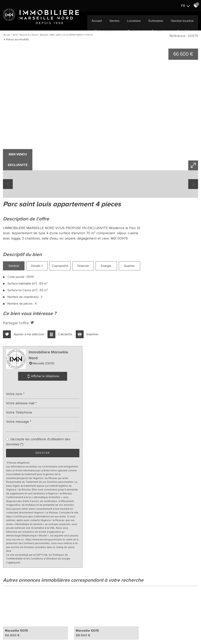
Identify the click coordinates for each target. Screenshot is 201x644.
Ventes (115, 21)
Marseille (44, 35)
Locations (134, 21)
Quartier (121, 294)
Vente (15, 35)
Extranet (158, 31)
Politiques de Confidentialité (156, 495)
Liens (67, 632)
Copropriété (56, 294)
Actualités (184, 31)
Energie (100, 294)
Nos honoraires (54, 632)
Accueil (96, 21)
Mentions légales (34, 632)
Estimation (156, 21)
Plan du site (16, 632)
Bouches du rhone (29, 35)
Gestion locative (183, 21)
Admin (75, 632)
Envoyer (168, 362)
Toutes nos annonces (92, 632)
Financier (78, 294)
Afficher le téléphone (167, 285)
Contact (132, 31)
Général (13, 294)
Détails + (35, 294)
